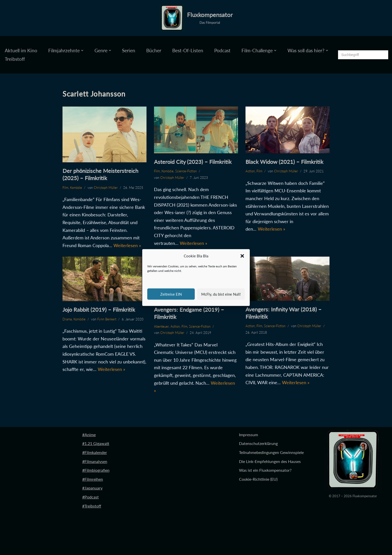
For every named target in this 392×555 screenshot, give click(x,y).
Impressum (248, 435)
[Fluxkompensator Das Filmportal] (196, 18)
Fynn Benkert (107, 319)
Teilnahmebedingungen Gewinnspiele (271, 452)
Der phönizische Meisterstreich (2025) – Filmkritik (100, 174)
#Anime (89, 435)
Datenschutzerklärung (258, 444)
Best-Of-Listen (188, 50)
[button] (242, 256)
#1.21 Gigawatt (96, 444)
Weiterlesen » (127, 245)
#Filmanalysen (95, 461)
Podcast (222, 50)
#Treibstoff (92, 506)
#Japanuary (92, 488)
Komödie (76, 188)
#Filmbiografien (96, 470)
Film (65, 188)
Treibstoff (15, 59)
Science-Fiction (186, 171)
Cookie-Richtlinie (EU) (258, 479)
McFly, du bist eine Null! (221, 294)
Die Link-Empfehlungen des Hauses (270, 461)
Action (250, 171)
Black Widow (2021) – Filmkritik (284, 162)
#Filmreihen (93, 479)
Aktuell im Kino (21, 50)
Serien (129, 50)
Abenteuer (161, 326)
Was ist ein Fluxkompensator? (265, 470)
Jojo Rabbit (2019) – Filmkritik (99, 310)
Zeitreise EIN (171, 294)
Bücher (154, 50)
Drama (67, 319)
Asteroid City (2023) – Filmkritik (193, 162)
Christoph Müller (106, 188)
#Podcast (90, 497)
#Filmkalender (95, 452)
